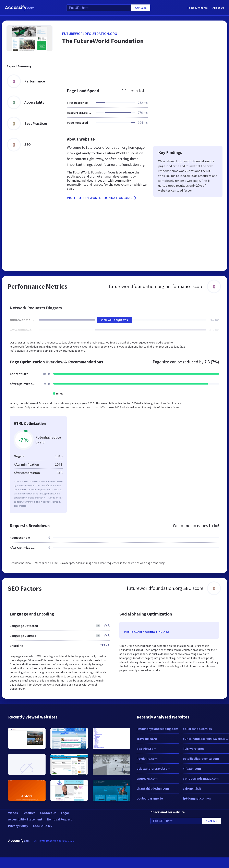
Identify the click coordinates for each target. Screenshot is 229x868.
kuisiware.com (193, 749)
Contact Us (48, 813)
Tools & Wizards (197, 8)
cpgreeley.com (147, 778)
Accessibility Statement (25, 819)
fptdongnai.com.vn (197, 798)
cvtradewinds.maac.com (201, 778)
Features (29, 813)
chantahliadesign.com (153, 788)
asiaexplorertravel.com (154, 768)
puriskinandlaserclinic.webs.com (206, 739)
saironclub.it (192, 788)
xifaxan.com (192, 768)
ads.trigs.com (147, 749)
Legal (65, 813)
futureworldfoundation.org (90, 34)
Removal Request (60, 819)
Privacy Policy (18, 826)
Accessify (20, 8)
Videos (13, 813)
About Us (218, 8)
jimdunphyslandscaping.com (157, 729)
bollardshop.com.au (197, 729)
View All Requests (115, 320)
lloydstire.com (147, 759)
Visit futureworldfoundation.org (102, 198)
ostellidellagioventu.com (201, 759)
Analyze (141, 8)
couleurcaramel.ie (150, 798)
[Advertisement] (137, 70)
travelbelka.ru (147, 739)
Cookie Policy (43, 826)
